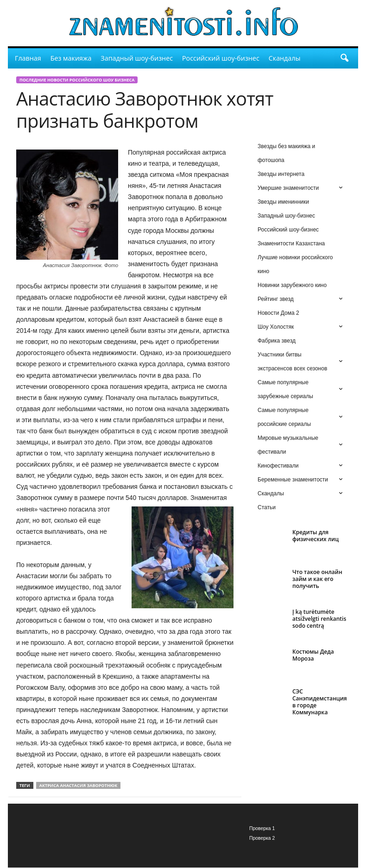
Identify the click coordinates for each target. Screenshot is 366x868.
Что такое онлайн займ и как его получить (317, 579)
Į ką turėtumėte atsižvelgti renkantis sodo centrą (319, 619)
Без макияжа (71, 58)
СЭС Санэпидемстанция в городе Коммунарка (320, 702)
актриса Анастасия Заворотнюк (79, 786)
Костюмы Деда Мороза (313, 656)
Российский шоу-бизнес (221, 58)
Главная (28, 58)
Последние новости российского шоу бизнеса (77, 80)
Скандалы (285, 58)
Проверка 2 (262, 839)
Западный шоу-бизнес (137, 58)
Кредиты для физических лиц (316, 536)
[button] (344, 58)
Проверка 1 (262, 829)
